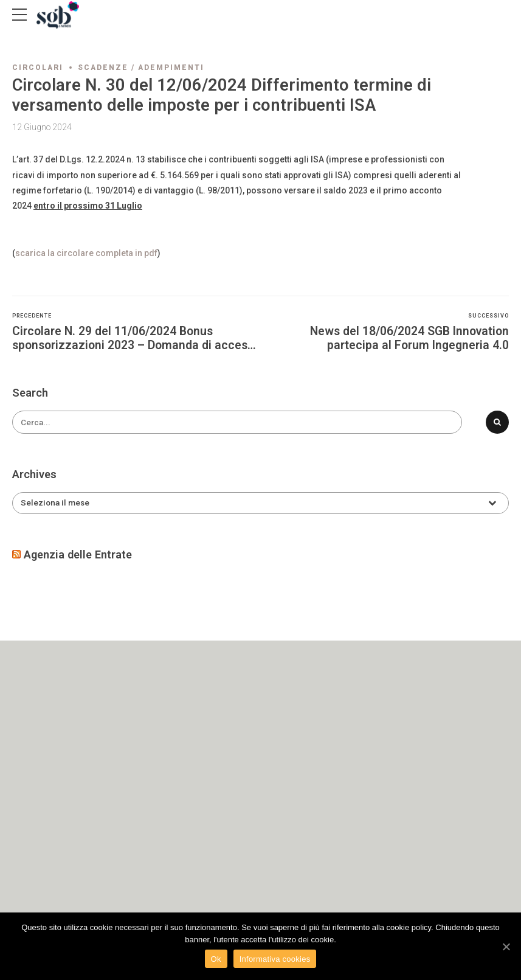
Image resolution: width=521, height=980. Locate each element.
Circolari (38, 68)
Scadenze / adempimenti (141, 68)
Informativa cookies (275, 959)
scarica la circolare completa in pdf (86, 253)
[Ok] (506, 947)
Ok (216, 959)
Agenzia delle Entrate (78, 555)
